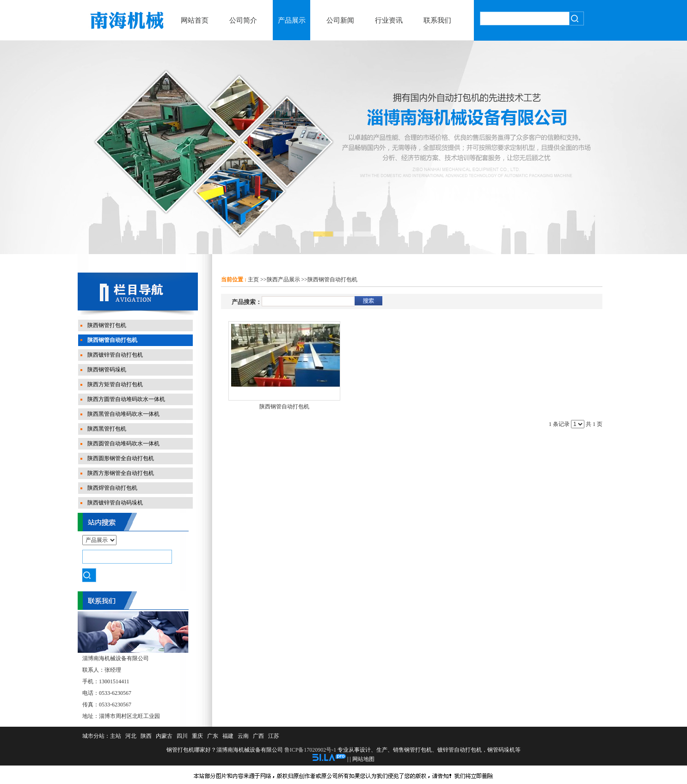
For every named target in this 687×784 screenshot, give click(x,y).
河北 (131, 736)
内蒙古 (164, 736)
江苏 (274, 736)
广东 (213, 736)
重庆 (197, 736)
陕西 (146, 736)
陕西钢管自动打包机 (332, 280)
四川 (182, 736)
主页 (253, 280)
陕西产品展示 (283, 280)
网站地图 (363, 759)
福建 (228, 736)
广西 (258, 736)
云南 (243, 736)
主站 (116, 736)
